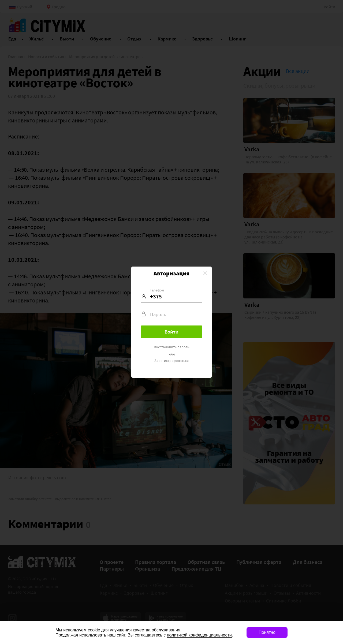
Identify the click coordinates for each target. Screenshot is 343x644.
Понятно (267, 632)
